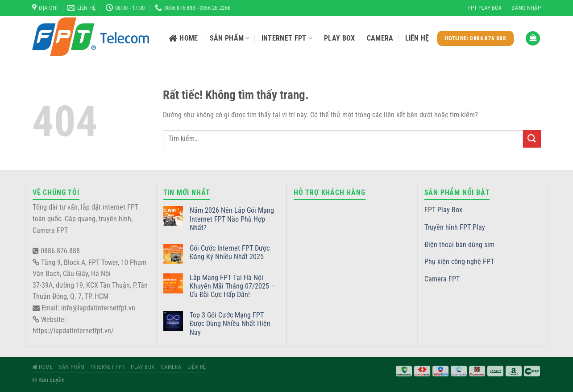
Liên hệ (417, 38)
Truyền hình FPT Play (455, 227)
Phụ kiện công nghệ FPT (459, 262)
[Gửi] (532, 138)
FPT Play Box (485, 8)
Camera (380, 38)
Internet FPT (287, 38)
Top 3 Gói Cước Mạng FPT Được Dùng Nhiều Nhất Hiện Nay (230, 324)
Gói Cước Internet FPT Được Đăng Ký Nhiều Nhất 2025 (230, 252)
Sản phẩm (230, 38)
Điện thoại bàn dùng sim (459, 245)
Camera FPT (442, 279)
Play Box (340, 38)
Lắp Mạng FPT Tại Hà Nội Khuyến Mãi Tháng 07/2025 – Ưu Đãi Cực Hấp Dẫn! (232, 286)
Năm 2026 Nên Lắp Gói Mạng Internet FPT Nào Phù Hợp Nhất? (232, 219)
